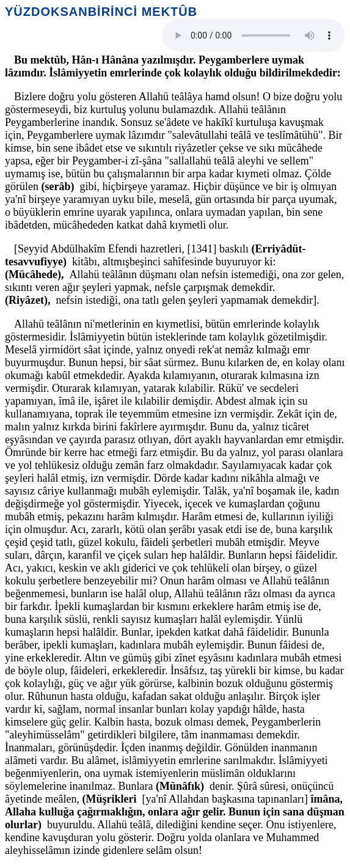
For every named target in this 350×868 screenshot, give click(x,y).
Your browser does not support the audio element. (253, 35)
